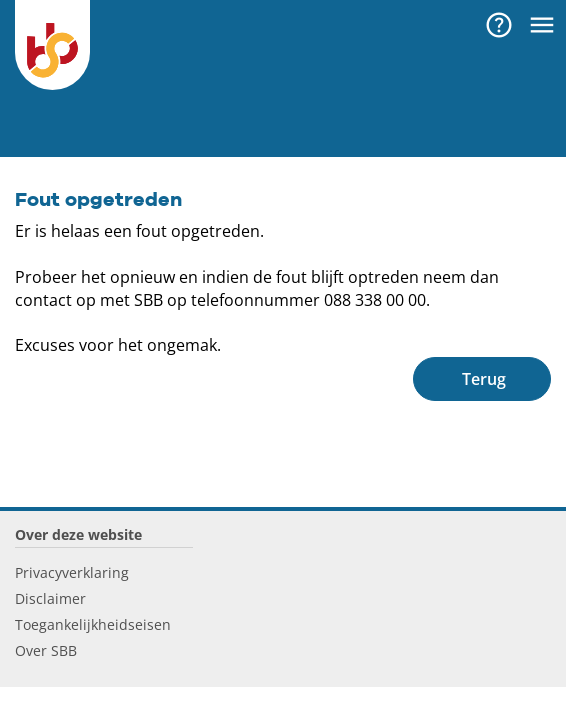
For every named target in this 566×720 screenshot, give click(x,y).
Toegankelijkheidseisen (93, 624)
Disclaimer (50, 598)
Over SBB (46, 650)
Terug (484, 379)
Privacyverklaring (72, 572)
